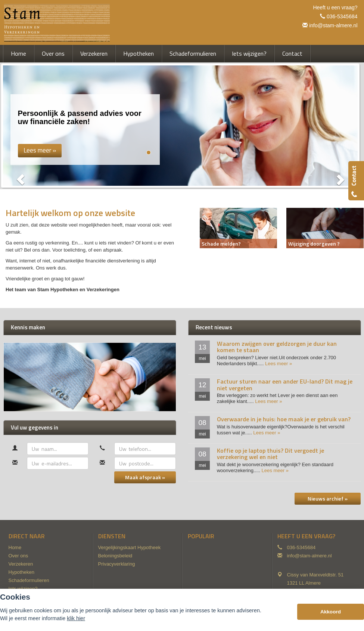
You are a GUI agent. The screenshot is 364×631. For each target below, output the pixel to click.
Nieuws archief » (328, 498)
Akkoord (331, 612)
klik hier (76, 618)
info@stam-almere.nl (333, 25)
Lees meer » (279, 364)
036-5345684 (342, 16)
